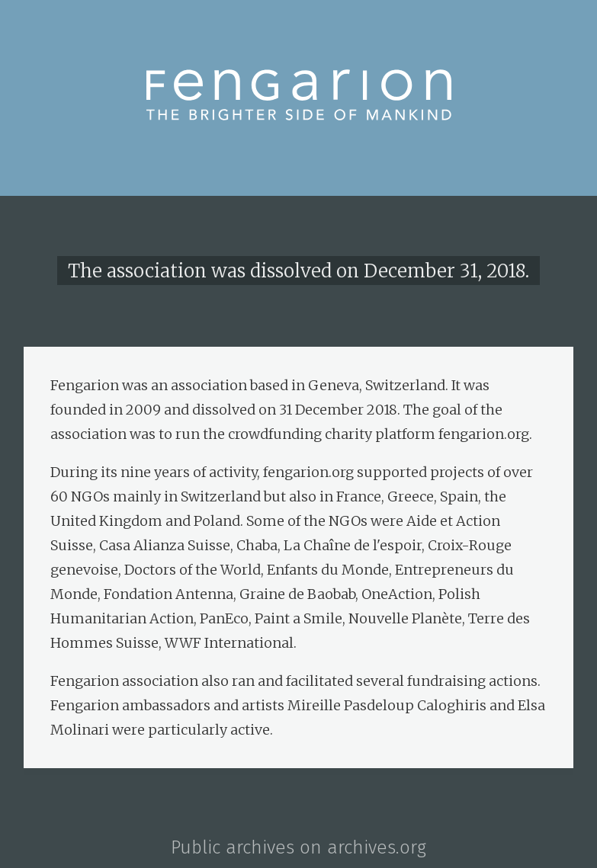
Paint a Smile (298, 618)
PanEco (224, 618)
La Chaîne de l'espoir (353, 545)
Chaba (257, 545)
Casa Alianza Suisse (165, 545)
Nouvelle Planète (405, 618)
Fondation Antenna (169, 594)
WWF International (229, 643)
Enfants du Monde (328, 570)
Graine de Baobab (297, 594)
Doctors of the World (193, 570)
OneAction (397, 594)
